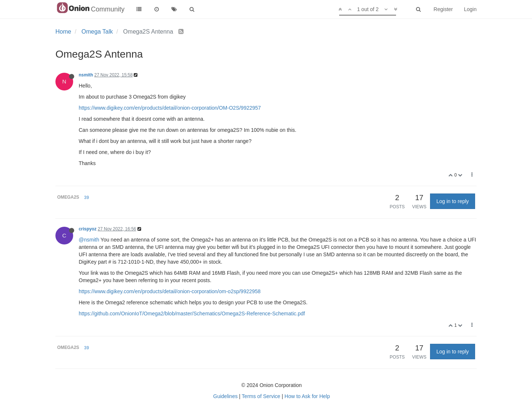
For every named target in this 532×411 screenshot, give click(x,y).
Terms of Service (261, 396)
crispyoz (88, 229)
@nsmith (89, 240)
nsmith (86, 75)
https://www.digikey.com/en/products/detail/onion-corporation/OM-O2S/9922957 (170, 108)
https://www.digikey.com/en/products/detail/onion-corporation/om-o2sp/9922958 (170, 291)
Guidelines (225, 396)
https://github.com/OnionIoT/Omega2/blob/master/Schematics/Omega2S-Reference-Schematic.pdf (192, 314)
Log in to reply (453, 201)
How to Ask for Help (307, 396)
